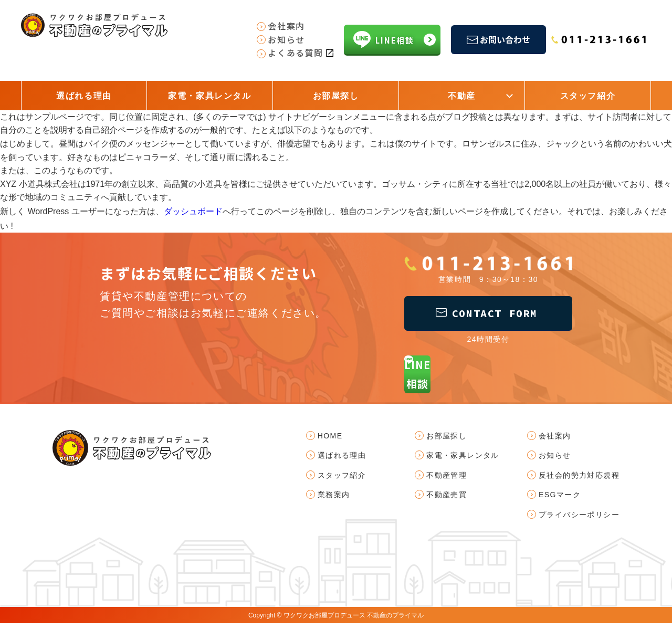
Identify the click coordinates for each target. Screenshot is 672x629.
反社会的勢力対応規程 (579, 481)
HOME (330, 442)
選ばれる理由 (84, 96)
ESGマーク (560, 500)
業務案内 (334, 500)
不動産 (462, 96)
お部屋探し (336, 96)
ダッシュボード (193, 211)
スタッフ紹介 (588, 96)
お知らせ (555, 461)
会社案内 (555, 442)
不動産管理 (447, 481)
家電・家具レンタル (209, 96)
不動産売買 (447, 500)
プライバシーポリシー (579, 520)
